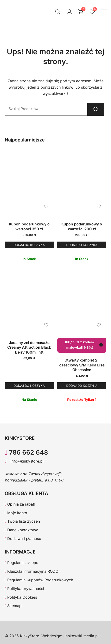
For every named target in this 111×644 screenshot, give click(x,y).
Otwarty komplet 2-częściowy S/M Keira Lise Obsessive (82, 365)
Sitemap (13, 606)
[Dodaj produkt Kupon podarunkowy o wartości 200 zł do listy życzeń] (99, 206)
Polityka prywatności (24, 589)
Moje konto (16, 513)
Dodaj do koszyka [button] (29, 245)
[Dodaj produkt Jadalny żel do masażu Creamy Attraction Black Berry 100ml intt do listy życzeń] (46, 325)
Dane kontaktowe (21, 530)
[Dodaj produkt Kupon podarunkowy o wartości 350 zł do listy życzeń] (46, 206)
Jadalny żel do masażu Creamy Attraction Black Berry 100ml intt (29, 347)
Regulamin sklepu (21, 563)
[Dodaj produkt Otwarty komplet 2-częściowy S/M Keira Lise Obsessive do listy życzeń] (99, 325)
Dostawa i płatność (23, 539)
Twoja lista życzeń (22, 521)
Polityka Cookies (21, 597)
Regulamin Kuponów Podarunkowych (39, 580)
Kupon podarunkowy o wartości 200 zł (82, 226)
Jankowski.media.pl (81, 636)
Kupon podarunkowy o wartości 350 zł (29, 226)
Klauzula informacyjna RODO (31, 571)
